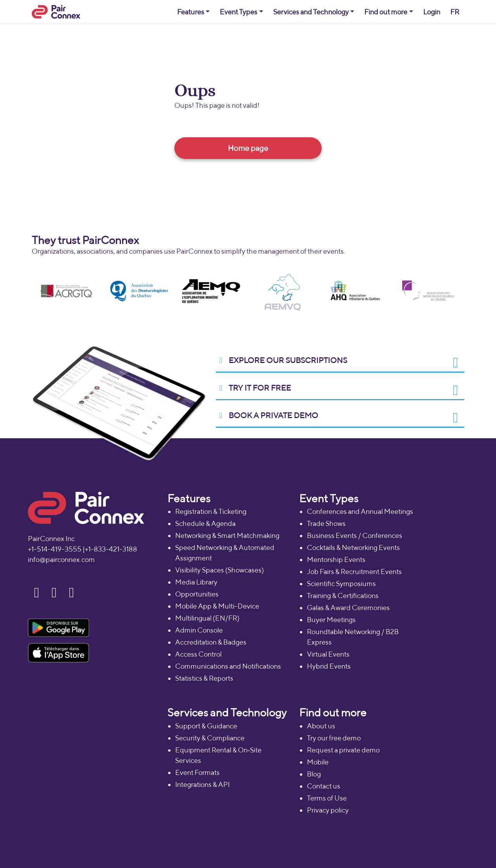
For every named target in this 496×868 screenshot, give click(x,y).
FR (455, 12)
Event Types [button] (239, 12)
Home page (248, 148)
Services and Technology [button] (311, 12)
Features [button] (191, 12)
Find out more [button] (386, 12)
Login (432, 12)
